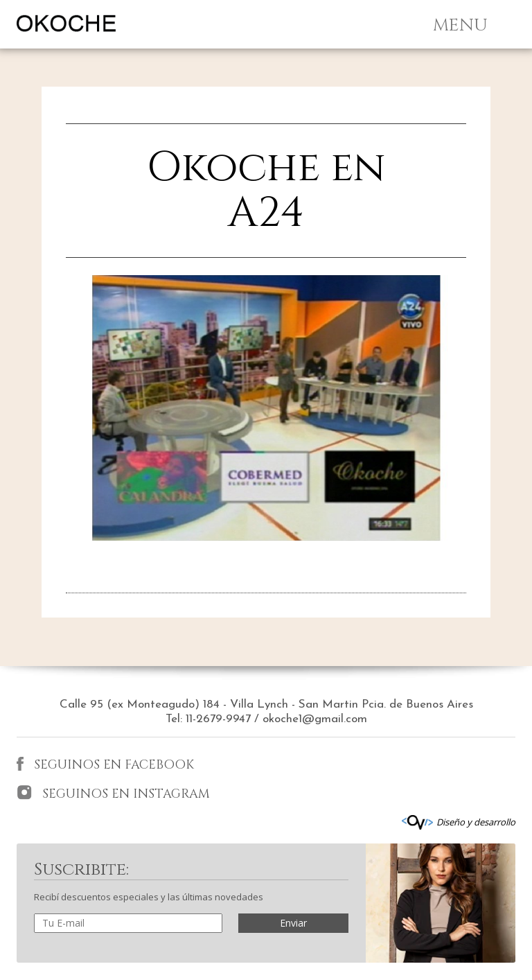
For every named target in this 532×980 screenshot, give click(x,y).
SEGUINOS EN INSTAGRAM (113, 794)
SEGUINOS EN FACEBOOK (105, 765)
